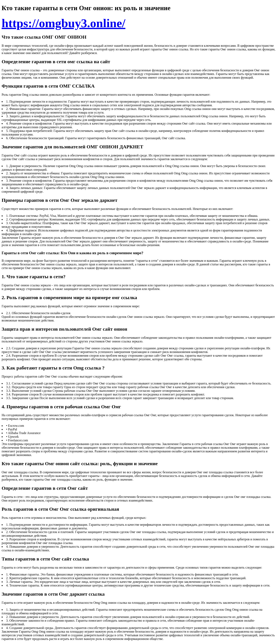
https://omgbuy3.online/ (63, 23)
